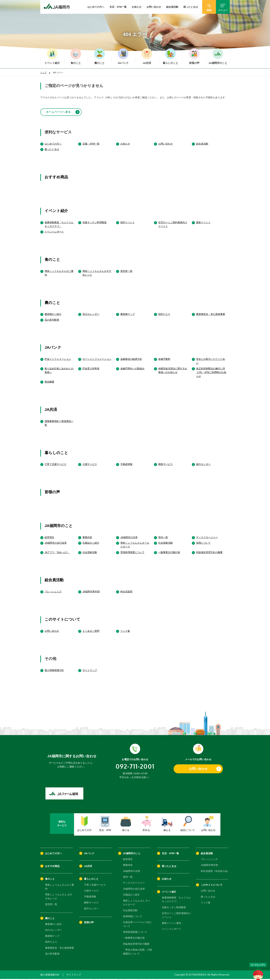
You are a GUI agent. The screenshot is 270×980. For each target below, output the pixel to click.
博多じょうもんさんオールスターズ (135, 542)
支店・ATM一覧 (118, 7)
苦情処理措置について (132, 549)
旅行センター (203, 461)
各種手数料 (164, 356)
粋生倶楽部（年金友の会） (215, 868)
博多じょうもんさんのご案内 (59, 270)
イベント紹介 (56, 208)
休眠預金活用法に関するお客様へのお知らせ (173, 367)
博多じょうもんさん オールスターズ (137, 899)
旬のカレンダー (91, 311)
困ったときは (191, 7)
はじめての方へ (96, 7)
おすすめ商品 (56, 174)
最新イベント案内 (172, 920)
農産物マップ (128, 311)
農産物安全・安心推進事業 (211, 311)
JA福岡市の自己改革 (56, 540)
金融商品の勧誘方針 (131, 356)
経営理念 (49, 534)
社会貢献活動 (165, 540)
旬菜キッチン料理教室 (95, 219)
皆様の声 (52, 489)
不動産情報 (126, 461)
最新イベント (203, 219)
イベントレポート (54, 229)
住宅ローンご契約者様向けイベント (173, 221)
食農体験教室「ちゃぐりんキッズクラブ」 (59, 221)
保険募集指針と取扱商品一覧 (59, 420)
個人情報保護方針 (54, 667)
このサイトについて (62, 616)
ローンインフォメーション (97, 356)
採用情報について (133, 913)
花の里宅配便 (52, 317)
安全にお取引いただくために (211, 358)
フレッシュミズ (53, 589)
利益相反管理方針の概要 (209, 549)
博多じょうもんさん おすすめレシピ (59, 893)
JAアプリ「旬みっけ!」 (57, 549)
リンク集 (125, 628)
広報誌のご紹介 (91, 540)
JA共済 (51, 407)
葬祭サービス (165, 461)
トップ (43, 73)
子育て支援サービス (55, 461)
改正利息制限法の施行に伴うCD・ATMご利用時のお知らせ (211, 369)
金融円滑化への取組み (132, 366)
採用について (203, 540)
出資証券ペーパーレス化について (137, 921)
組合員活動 (172, 7)
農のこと (52, 300)
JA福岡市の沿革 (129, 534)
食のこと (52, 257)
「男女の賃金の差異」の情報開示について (137, 949)
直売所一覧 (126, 268)
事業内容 (87, 534)
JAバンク (53, 344)
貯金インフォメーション (58, 356)
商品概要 (49, 379)
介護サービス (90, 461)
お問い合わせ (154, 7)
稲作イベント (128, 219)
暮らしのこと (56, 450)
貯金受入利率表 (91, 366)
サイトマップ (90, 667)
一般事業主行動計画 (169, 549)
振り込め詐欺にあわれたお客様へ (59, 367)
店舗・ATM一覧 (91, 141)
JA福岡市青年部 (91, 589)
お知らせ (137, 7)
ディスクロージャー (207, 534)
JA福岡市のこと (59, 523)
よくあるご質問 (91, 628)
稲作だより (164, 311)
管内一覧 (163, 534)
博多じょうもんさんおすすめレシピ (97, 270)
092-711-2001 (135, 763)
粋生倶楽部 (126, 589)
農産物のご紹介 (53, 311)
